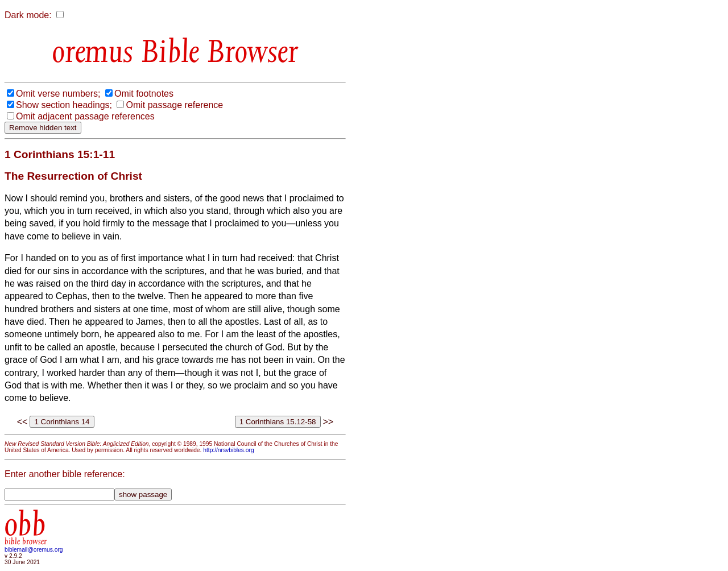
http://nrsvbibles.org (228, 450)
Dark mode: (28, 15)
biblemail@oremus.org (34, 550)
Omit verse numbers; (58, 94)
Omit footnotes (144, 94)
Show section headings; (64, 105)
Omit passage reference (174, 105)
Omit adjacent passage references (85, 116)
